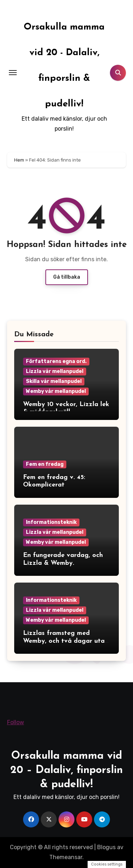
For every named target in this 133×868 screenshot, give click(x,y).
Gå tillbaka (67, 277)
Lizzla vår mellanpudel (55, 371)
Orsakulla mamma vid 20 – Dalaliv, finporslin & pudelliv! (66, 770)
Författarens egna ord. (56, 361)
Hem (19, 160)
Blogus (106, 847)
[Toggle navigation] (13, 73)
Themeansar (66, 857)
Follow (16, 722)
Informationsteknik (51, 522)
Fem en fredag (45, 464)
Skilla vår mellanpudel (54, 381)
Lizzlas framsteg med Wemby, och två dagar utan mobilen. (66, 641)
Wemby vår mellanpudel (56, 391)
